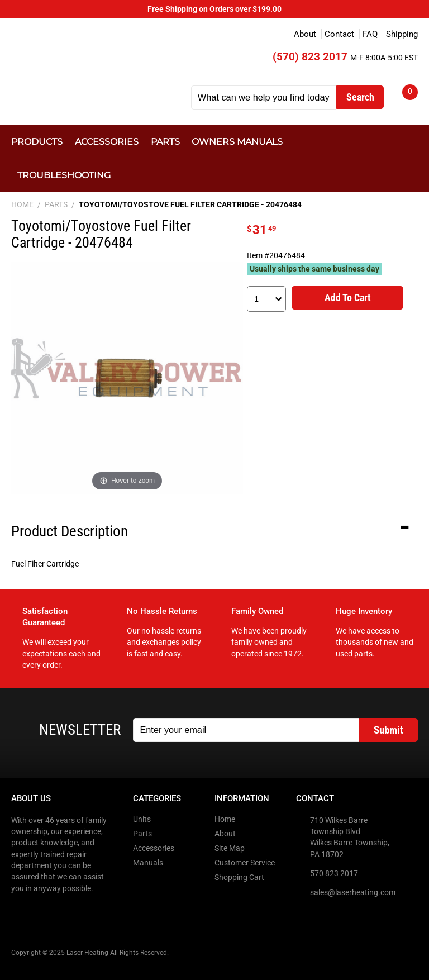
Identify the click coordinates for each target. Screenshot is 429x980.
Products (37, 141)
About (305, 34)
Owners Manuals (237, 141)
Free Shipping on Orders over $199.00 (214, 9)
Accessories (107, 141)
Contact (339, 34)
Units (142, 819)
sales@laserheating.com (353, 892)
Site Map (230, 848)
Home (225, 819)
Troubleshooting (64, 175)
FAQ (370, 34)
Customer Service (245, 863)
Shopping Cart (239, 877)
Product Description (70, 531)
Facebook (21, 911)
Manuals (148, 863)
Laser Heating (95, 62)
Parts (165, 141)
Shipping (402, 34)
